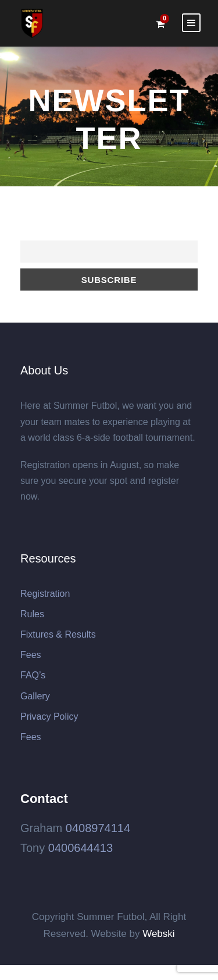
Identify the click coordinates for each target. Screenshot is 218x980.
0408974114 (98, 828)
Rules (32, 614)
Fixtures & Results (58, 634)
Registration (45, 594)
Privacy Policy (49, 717)
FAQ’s (33, 675)
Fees (31, 655)
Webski (158, 934)
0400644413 (81, 848)
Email (30, 234)
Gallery (35, 696)
